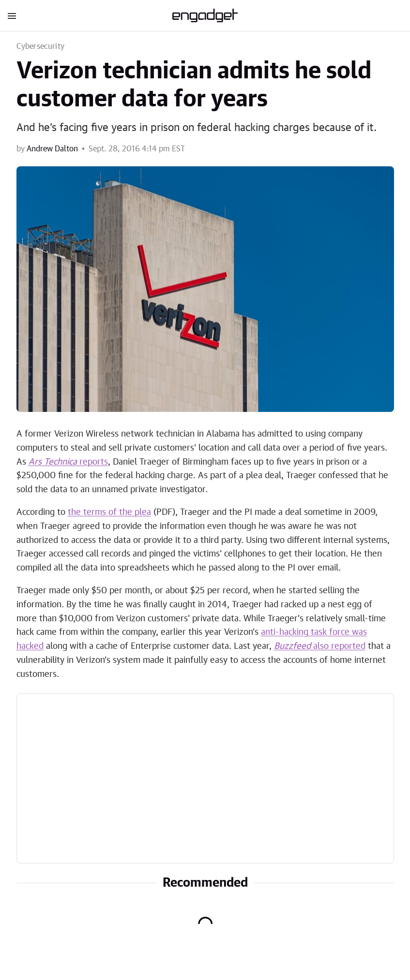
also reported (320, 646)
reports (68, 462)
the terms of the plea (109, 512)
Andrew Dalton (52, 149)
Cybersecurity (41, 46)
